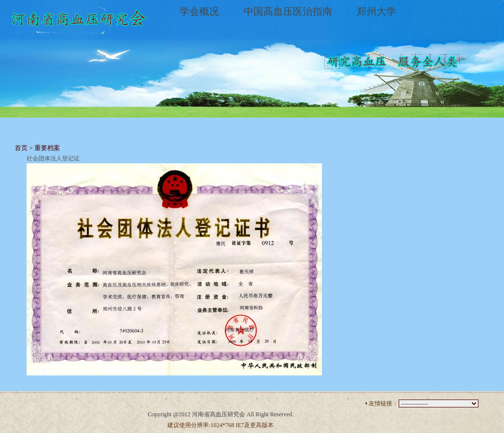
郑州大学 (377, 11)
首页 (21, 148)
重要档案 (47, 148)
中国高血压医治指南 (288, 11)
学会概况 (199, 11)
